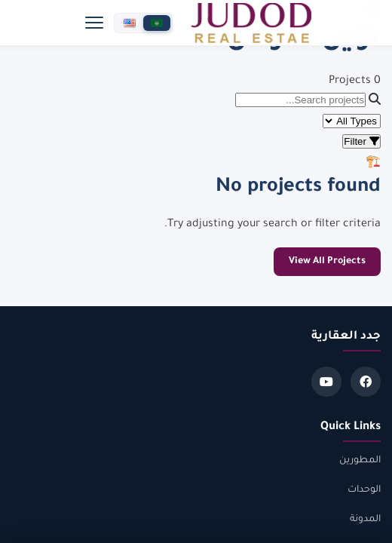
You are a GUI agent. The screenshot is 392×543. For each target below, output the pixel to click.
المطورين (360, 461)
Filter (361, 141)
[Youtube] (326, 382)
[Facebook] (366, 382)
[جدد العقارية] (251, 23)
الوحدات (364, 490)
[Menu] (94, 23)
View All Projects (327, 262)
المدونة (365, 520)
